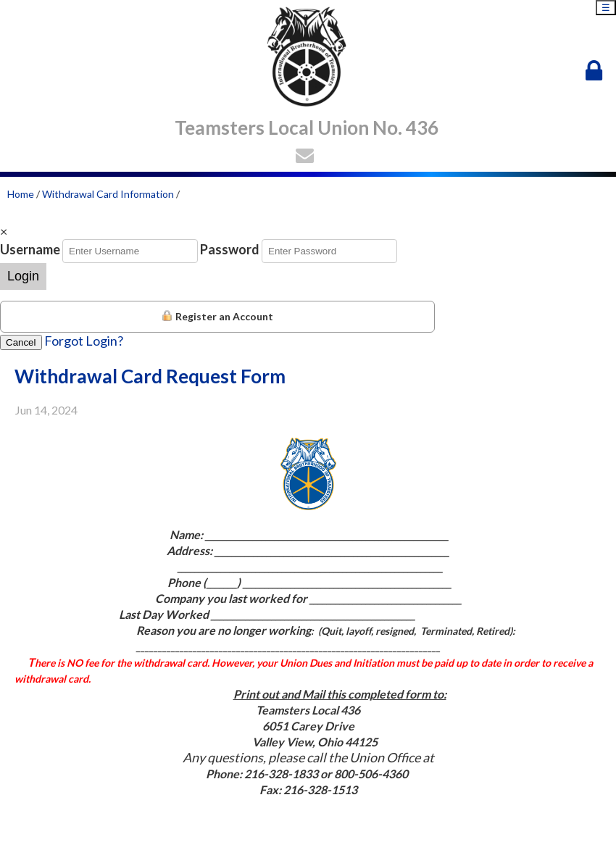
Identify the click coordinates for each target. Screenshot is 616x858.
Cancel (21, 342)
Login (23, 276)
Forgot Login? (84, 341)
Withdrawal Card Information (108, 194)
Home (21, 194)
